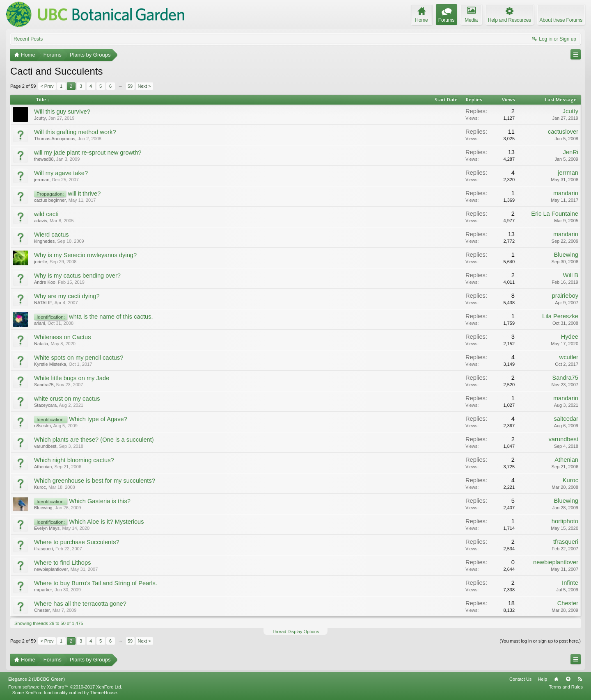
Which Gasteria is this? (100, 501)
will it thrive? (85, 194)
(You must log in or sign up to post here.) (540, 641)
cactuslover (563, 132)
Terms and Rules (566, 687)
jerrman (42, 180)
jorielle (41, 262)
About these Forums (561, 20)
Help (542, 679)
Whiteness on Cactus (62, 337)
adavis (41, 221)
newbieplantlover (51, 569)
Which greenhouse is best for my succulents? (95, 481)
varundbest (45, 446)
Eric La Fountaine (555, 214)
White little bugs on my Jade (72, 378)
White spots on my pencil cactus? (79, 358)
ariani (40, 323)
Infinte (570, 583)
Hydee (570, 337)
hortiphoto (565, 521)
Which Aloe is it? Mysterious (106, 522)
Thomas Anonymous (55, 139)
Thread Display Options (296, 632)
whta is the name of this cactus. (111, 317)
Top (568, 679)
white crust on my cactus (67, 399)
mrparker (43, 590)
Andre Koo (45, 282)
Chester (42, 610)
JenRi (571, 152)
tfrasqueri (44, 549)
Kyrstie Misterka (50, 364)
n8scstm (42, 426)
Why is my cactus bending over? (77, 276)
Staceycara (45, 405)
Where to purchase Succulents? (77, 542)
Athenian (43, 467)
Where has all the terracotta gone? (80, 604)
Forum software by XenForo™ (65, 687)
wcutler (569, 357)
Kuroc (40, 487)
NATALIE (43, 303)
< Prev (47, 86)
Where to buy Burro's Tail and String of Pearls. (96, 583)
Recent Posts (28, 39)
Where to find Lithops (63, 563)
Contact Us (520, 679)
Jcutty (40, 118)
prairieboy (565, 296)
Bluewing (566, 255)
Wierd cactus (52, 235)
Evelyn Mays (47, 528)
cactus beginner (50, 200)
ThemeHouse (103, 693)
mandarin (566, 193)
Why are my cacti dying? (67, 296)
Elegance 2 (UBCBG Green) (37, 679)
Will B (571, 275)
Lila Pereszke (560, 316)
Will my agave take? (61, 173)
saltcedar (566, 419)
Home (556, 679)
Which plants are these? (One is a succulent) (94, 440)
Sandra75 (44, 385)
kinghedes (44, 241)
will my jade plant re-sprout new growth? (88, 153)
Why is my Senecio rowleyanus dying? (85, 255)
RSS (580, 679)
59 (130, 86)
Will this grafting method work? (75, 132)
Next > (144, 86)
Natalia (41, 344)
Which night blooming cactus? (74, 460)
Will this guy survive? (62, 112)
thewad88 (44, 159)
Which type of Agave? (98, 419)
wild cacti (46, 214)
